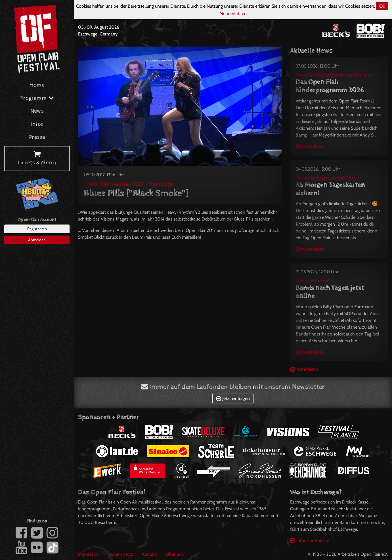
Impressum (89, 554)
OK (382, 6)
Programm (37, 98)
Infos (37, 124)
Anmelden (37, 240)
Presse (37, 137)
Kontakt (149, 554)
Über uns (175, 554)
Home (37, 85)
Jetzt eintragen (233, 398)
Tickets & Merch (37, 159)
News (37, 111)
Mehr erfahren (233, 13)
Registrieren (37, 229)
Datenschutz (121, 554)
